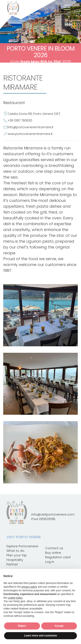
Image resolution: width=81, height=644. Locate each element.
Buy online (53, 553)
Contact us (54, 548)
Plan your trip (17, 555)
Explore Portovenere (22, 546)
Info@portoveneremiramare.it (30, 127)
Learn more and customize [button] (40, 636)
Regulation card (58, 557)
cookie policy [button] (15, 598)
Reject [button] (22, 626)
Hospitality (15, 560)
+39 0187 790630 (20, 120)
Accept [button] (59, 626)
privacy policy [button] (29, 587)
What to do (15, 551)
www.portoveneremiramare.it (30, 134)
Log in (50, 562)
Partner (12, 564)
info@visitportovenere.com (53, 514)
